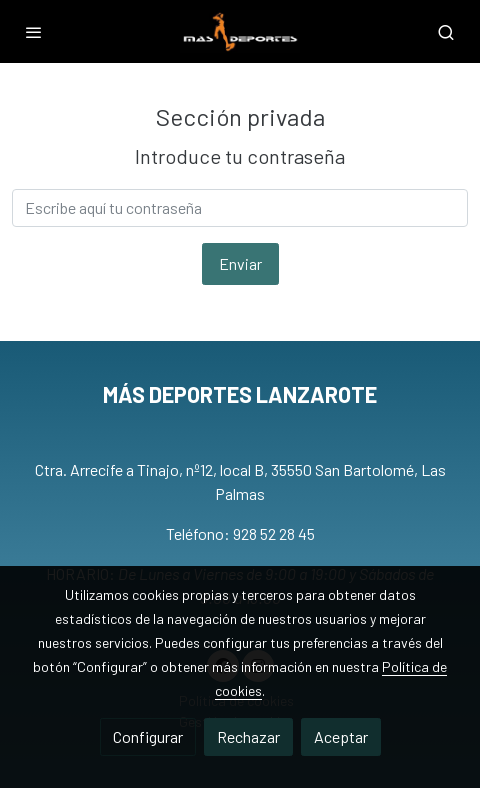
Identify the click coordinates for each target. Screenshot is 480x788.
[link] (240, 31)
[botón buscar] (446, 32)
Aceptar (341, 736)
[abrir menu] (34, 32)
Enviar (240, 263)
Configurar (148, 736)
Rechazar (248, 736)
